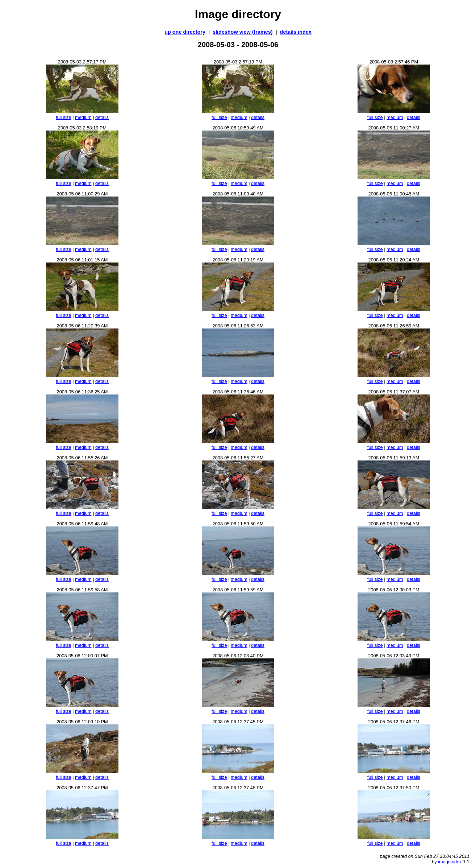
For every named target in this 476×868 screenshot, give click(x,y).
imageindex (450, 862)
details (102, 117)
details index (296, 32)
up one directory (185, 32)
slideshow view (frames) (243, 32)
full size (64, 117)
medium (83, 117)
